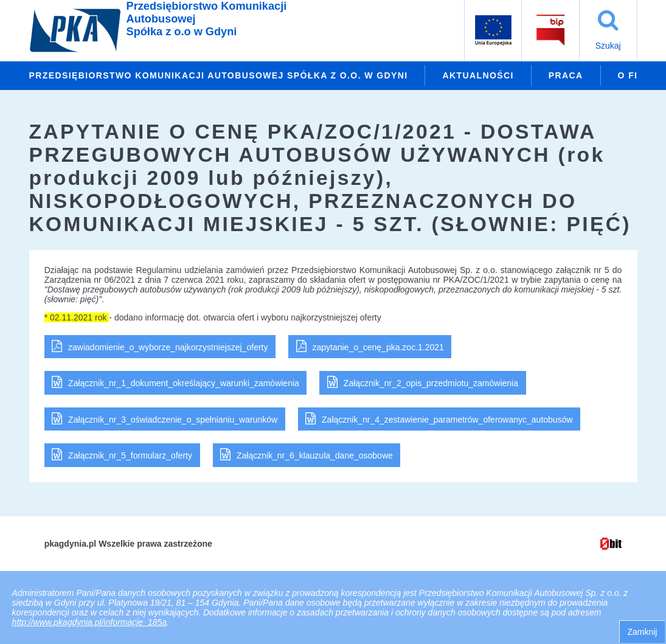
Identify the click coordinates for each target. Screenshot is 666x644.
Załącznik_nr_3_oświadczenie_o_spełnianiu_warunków (173, 420)
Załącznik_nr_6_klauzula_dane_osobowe (315, 455)
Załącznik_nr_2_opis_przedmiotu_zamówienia (431, 383)
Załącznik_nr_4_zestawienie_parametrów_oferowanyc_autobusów (447, 420)
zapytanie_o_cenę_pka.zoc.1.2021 (378, 347)
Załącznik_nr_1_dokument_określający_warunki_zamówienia (184, 383)
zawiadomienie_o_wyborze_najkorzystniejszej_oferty (168, 347)
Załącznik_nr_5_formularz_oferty (130, 455)
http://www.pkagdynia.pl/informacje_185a (89, 622)
